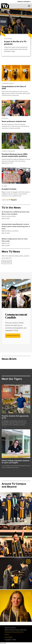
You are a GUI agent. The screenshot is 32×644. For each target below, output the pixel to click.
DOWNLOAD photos (13, 336)
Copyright (8, 640)
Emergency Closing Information (14, 632)
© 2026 (13, 640)
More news (7, 262)
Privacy (7, 635)
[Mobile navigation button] (30, 7)
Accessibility (9, 637)
